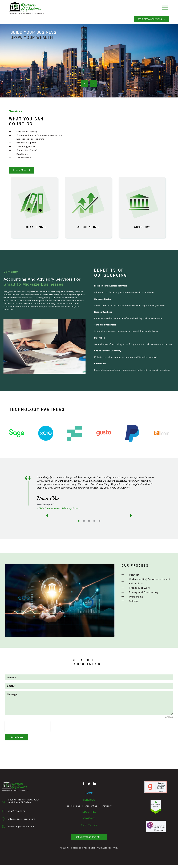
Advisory (142, 227)
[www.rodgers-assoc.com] (3, 827)
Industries (89, 812)
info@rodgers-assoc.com (22, 819)
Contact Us (89, 825)
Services (89, 800)
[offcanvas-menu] (165, 8)
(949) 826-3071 (17, 811)
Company (89, 818)
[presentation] (27, 726)
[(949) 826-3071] (3, 811)
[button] (151, 19)
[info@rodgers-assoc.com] (3, 819)
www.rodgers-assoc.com (21, 827)
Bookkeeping (34, 227)
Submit (15, 737)
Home (89, 793)
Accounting (88, 227)
